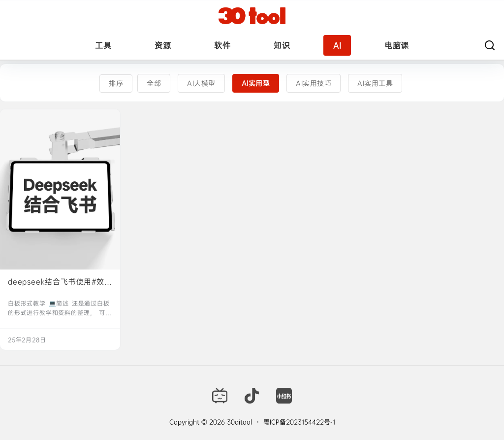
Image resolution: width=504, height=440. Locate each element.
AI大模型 (201, 83)
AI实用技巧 (314, 83)
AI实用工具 (375, 83)
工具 (103, 45)
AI (337, 45)
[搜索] (490, 45)
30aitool (238, 422)
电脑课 (397, 45)
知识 (282, 45)
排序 (116, 83)
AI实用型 (256, 83)
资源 (163, 45)
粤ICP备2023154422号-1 (299, 422)
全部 (154, 83)
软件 (222, 45)
